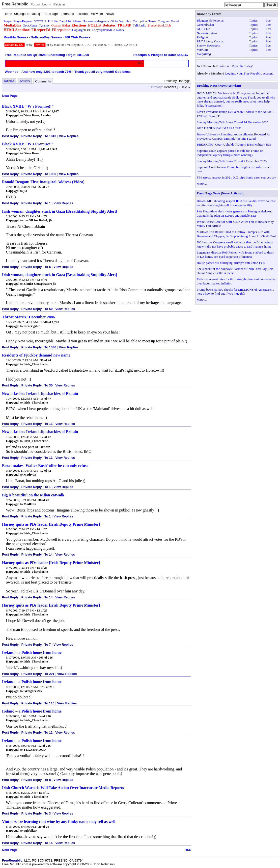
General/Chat (205, 25)
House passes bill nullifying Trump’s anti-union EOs (231, 263)
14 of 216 (45, 716)
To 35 (48, 385)
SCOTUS (40, 21)
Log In (47, 4)
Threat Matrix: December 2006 (28, 317)
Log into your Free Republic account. (249, 73)
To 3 (48, 813)
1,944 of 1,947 (49, 111)
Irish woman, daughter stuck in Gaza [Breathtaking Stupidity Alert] (60, 211)
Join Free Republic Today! (236, 66)
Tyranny (44, 25)
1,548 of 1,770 (50, 322)
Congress (164, 21)
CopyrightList (81, 30)
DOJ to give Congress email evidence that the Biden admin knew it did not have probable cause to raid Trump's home (235, 244)
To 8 (48, 780)
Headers (170, 87)
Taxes (152, 21)
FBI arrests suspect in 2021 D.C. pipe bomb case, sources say (236, 177)
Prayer (8, 21)
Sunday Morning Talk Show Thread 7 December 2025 (232, 161)
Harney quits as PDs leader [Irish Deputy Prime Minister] (51, 524)
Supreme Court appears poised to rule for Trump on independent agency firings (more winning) (230, 153)
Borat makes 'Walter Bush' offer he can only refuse (45, 466)
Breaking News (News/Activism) (219, 86)
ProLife (53, 21)
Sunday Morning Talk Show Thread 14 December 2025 (233, 122)
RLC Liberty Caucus (210, 41)
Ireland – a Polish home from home (32, 652)
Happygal (13, 115)
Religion (202, 37)
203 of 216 (46, 657)
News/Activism (207, 33)
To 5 (48, 267)
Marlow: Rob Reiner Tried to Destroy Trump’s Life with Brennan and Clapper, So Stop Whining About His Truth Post (236, 234)
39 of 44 (46, 360)
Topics (253, 20)
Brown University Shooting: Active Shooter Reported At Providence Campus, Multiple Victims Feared (233, 136)
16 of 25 (42, 529)
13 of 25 (42, 610)
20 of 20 (44, 827)
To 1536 (50, 347)
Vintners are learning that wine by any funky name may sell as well (59, 822)
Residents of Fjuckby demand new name (36, 355)
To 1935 (50, 174)
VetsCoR (202, 50)
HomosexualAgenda (96, 21)
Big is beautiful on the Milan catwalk (33, 495)
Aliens (77, 21)
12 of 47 (46, 437)
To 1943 (50, 136)
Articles (9, 81)
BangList (65, 21)
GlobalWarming (121, 21)
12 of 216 (45, 746)
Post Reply (10, 136)
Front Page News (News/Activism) (220, 193)
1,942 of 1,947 (48, 149)
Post (268, 20)
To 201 (49, 674)
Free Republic (15, 4)
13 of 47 (46, 398)
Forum (35, 4)
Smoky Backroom (208, 45)
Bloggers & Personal (210, 20)
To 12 (48, 732)
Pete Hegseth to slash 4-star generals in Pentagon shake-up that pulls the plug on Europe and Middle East (235, 213)
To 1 (48, 203)
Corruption (140, 21)
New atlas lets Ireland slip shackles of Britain (40, 394)
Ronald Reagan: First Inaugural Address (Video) (43, 182)
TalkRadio (140, 25)
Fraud (175, 21)
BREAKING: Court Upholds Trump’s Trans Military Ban (234, 144)
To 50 (48, 309)
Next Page (10, 96)
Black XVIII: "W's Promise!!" (28, 106)
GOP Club (203, 29)
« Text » (184, 87)
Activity (25, 81)
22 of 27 (44, 187)
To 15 (48, 843)
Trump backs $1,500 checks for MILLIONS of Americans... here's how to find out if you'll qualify (235, 292)
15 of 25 (42, 568)
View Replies (69, 136)
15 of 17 (44, 793)
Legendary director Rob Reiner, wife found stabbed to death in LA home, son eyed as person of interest (235, 255)
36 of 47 (44, 500)
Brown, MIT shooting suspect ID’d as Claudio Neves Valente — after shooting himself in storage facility (236, 203)
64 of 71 (42, 216)
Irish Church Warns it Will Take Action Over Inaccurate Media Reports (63, 788)
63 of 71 (42, 280)
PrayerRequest (23, 21)
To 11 (48, 424)
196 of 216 (47, 687)
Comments (43, 81)
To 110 (49, 703)
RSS (188, 850)
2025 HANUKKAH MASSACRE (219, 128)
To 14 (48, 554)
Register (59, 4)
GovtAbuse (30, 25)
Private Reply (31, 136)
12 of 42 (45, 471)
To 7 (48, 645)
